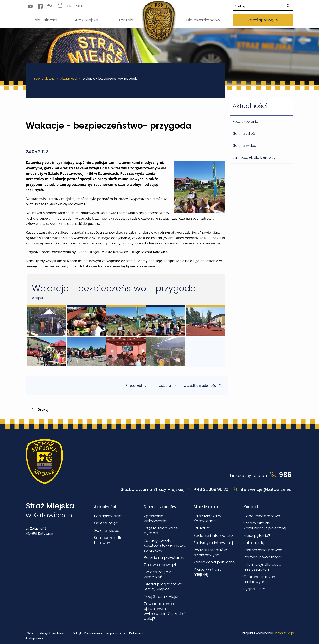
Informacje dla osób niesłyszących (262, 567)
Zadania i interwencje (213, 535)
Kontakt (251, 507)
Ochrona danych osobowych (259, 579)
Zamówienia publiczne (214, 562)
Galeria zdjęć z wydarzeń (157, 574)
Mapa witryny (115, 633)
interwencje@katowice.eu (265, 489)
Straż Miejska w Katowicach (207, 518)
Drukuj (40, 410)
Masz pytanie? (257, 535)
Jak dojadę (254, 543)
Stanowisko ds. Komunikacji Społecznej (265, 526)
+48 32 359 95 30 (211, 489)
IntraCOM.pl (284, 633)
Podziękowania (245, 122)
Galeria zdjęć (244, 134)
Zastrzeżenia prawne (263, 550)
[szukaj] (288, 6)
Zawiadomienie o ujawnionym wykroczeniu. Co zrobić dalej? (165, 611)
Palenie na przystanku (164, 558)
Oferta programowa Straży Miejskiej (163, 587)
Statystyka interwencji (213, 543)
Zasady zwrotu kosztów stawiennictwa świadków (165, 545)
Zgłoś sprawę (263, 20)
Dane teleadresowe (262, 516)
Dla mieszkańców (160, 507)
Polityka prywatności (263, 557)
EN (69, 6)
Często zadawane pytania (161, 531)
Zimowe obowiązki (161, 565)
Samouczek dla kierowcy (254, 157)
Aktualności (69, 79)
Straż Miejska (206, 507)
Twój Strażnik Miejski (162, 596)
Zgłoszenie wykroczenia (155, 518)
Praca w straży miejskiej (207, 572)
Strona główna (44, 79)
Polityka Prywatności (87, 633)
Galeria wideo (244, 146)
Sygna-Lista (255, 589)
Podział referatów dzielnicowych (210, 552)
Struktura (202, 528)
